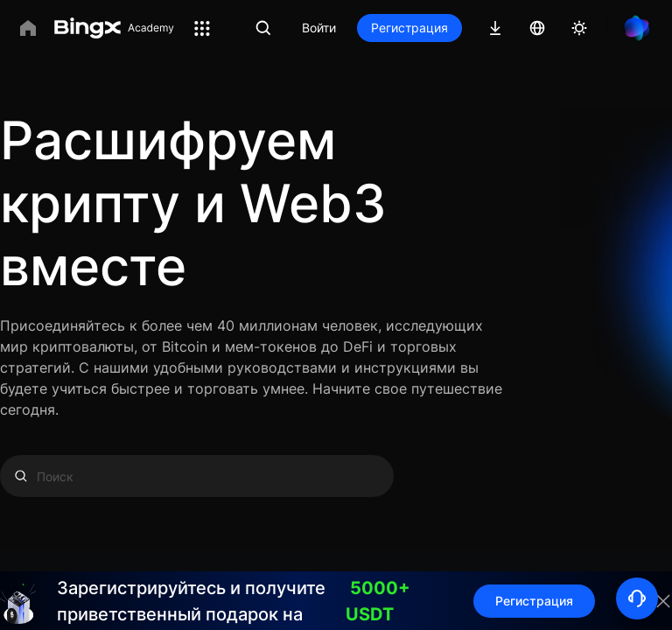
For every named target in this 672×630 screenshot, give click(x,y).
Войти (319, 28)
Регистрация (409, 28)
